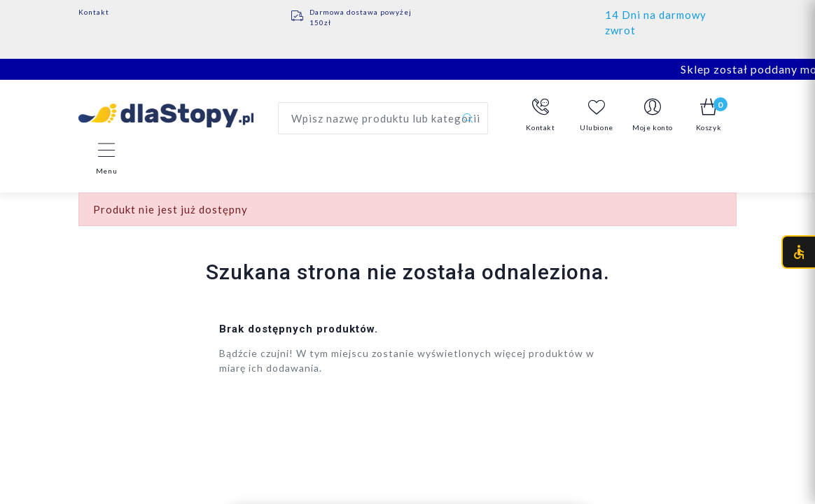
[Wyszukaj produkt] (383, 118)
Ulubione (597, 115)
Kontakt (94, 12)
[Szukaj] (468, 118)
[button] (541, 115)
